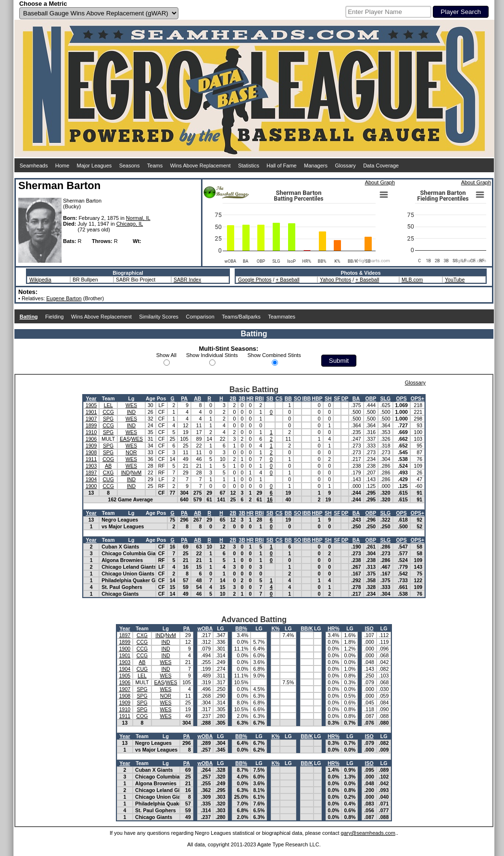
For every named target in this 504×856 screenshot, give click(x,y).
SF (337, 398)
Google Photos (255, 280)
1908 (91, 452)
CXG (108, 473)
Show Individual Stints (212, 355)
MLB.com (412, 280)
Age (151, 398)
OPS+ (417, 398)
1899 (91, 425)
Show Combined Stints (274, 355)
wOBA (205, 628)
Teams (155, 166)
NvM (137, 473)
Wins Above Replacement (201, 166)
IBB (306, 398)
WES (131, 405)
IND (131, 412)
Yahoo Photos (335, 280)
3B (242, 398)
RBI (259, 398)
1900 (91, 486)
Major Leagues (94, 166)
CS (279, 398)
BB (288, 398)
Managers (316, 166)
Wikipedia (40, 280)
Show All (166, 355)
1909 (91, 446)
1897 (91, 473)
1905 (91, 405)
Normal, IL (138, 218)
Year (91, 398)
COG (108, 459)
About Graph (380, 182)
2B (233, 398)
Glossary (345, 166)
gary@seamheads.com (368, 833)
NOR (131, 452)
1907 (91, 419)
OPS (402, 398)
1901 (91, 412)
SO (297, 398)
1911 (91, 459)
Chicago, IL (130, 224)
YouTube (455, 280)
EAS (125, 439)
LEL (108, 405)
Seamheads (34, 166)
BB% (241, 628)
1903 (91, 466)
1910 (91, 432)
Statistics (249, 166)
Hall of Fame (281, 166)
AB (197, 398)
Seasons (130, 166)
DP (345, 398)
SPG (108, 419)
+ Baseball (287, 280)
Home (62, 166)
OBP (371, 398)
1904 (91, 479)
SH (328, 398)
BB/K (307, 628)
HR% (334, 628)
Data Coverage (381, 166)
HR (250, 398)
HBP (317, 398)
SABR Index (187, 280)
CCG (108, 412)
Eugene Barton (64, 298)
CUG (108, 479)
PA (184, 398)
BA (356, 398)
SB (270, 398)
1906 (91, 439)
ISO (369, 628)
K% (275, 628)
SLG (386, 398)
